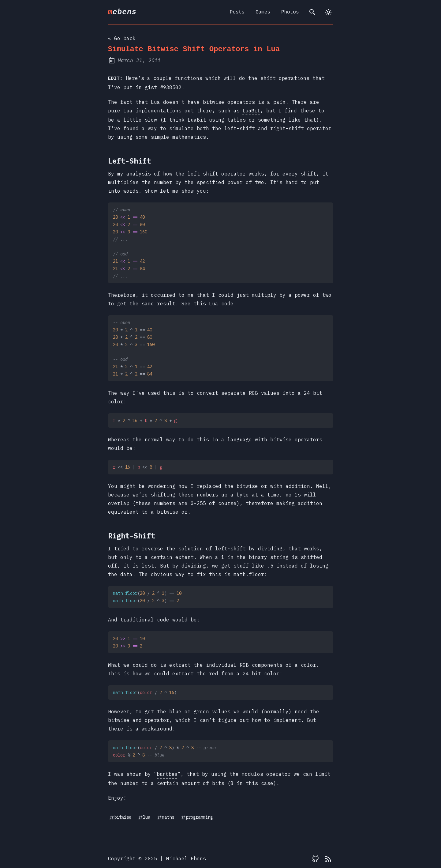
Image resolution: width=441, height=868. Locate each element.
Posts (237, 12)
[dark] (328, 12)
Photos (290, 12)
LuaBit (252, 110)
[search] (312, 12)
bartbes (167, 773)
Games (263, 12)
